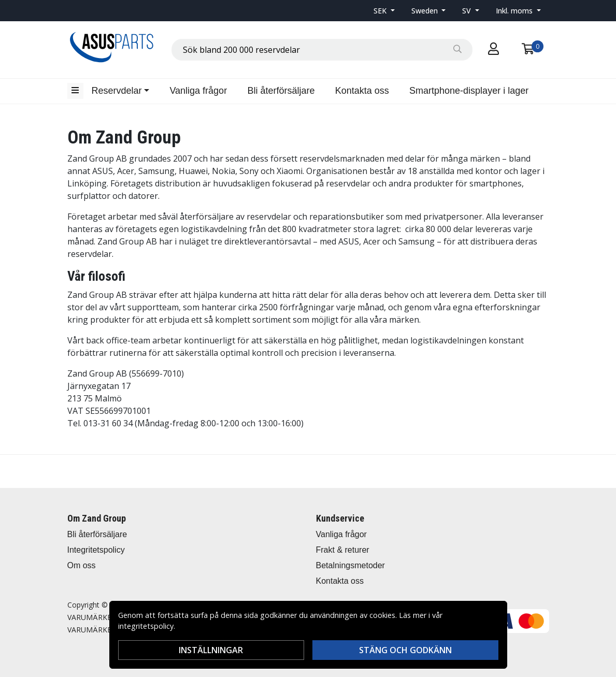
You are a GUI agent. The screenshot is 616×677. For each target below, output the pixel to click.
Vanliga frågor (198, 91)
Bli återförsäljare (281, 91)
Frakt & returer (343, 550)
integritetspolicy (146, 626)
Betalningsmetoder (350, 565)
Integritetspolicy (96, 550)
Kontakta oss (362, 91)
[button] (384, 11)
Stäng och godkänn (405, 650)
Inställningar (211, 650)
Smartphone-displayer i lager (469, 91)
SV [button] (468, 11)
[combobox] (322, 50)
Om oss (82, 565)
